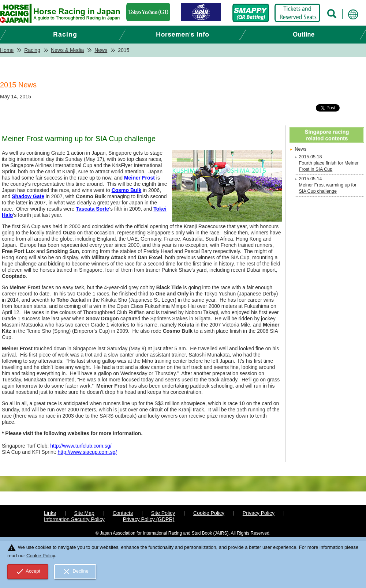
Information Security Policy (74, 519)
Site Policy (163, 513)
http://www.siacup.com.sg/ (87, 452)
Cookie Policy (209, 513)
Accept (28, 572)
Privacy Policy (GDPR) (149, 519)
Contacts (123, 513)
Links (50, 513)
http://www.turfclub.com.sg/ (81, 446)
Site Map (84, 513)
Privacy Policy (259, 513)
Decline (75, 572)
